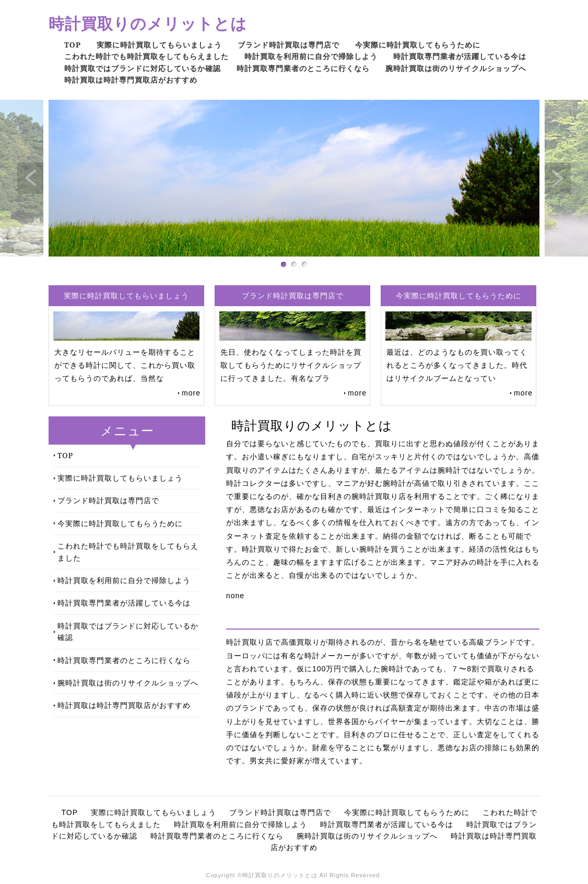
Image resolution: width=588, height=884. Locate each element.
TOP (73, 45)
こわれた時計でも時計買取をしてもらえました (146, 56)
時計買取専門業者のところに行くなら (303, 68)
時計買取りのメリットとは (148, 23)
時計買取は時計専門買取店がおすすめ (131, 80)
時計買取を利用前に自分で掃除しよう (311, 56)
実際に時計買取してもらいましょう (159, 45)
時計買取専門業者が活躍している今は (460, 56)
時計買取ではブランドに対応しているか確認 (143, 68)
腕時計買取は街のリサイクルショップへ (456, 68)
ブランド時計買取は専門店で (289, 45)
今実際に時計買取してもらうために (418, 45)
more (191, 393)
